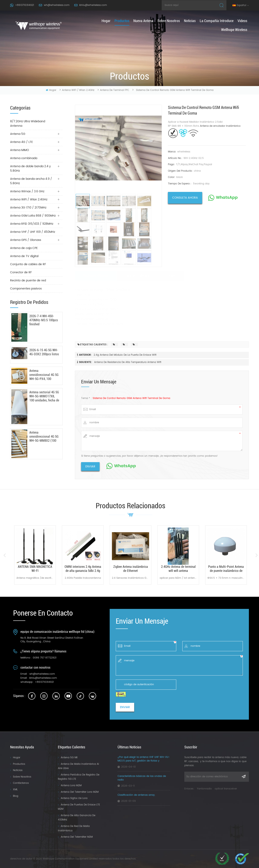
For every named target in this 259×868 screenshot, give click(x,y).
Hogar (17, 758)
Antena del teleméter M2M (77, 837)
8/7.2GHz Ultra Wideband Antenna (28, 124)
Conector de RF (21, 272)
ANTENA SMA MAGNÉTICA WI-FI (35, 569)
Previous (5, 555)
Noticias (190, 21)
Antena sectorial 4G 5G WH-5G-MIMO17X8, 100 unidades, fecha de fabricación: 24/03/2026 (44, 396)
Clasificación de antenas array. (136, 795)
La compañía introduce (217, 21)
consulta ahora (185, 198)
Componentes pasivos (26, 289)
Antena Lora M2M (71, 786)
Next (256, 555)
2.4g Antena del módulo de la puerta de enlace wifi (125, 355)
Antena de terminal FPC (115, 90)
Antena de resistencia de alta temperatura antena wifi (128, 362)
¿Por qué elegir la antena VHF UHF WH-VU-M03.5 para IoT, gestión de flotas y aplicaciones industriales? (144, 759)
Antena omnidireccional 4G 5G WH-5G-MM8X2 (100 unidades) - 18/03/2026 (44, 437)
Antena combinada (24, 158)
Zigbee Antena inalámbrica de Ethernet (131, 569)
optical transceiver (226, 789)
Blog (16, 796)
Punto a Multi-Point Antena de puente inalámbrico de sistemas (226, 569)
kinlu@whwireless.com (93, 5)
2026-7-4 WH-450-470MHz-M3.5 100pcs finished (44, 320)
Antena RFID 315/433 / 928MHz (32, 224)
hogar (106, 21)
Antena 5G (18, 134)
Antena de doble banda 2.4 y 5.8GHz (30, 169)
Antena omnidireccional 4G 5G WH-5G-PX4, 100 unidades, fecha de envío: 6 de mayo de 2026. (44, 375)
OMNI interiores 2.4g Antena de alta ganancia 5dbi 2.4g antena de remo (83, 569)
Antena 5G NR (69, 758)
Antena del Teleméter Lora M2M (80, 792)
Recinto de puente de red (28, 280)
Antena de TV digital (24, 256)
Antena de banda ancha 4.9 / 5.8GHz (31, 181)
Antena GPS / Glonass (26, 240)
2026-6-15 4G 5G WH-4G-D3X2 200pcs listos (44, 352)
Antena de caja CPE (24, 248)
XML (15, 790)
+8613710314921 (25, 5)
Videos (242, 21)
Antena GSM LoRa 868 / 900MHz (33, 216)
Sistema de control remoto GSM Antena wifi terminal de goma (131, 398)
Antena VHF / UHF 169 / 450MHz (33, 232)
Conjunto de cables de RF (28, 264)
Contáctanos (21, 783)
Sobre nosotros (169, 21)
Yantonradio (204, 789)
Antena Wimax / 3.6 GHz (27, 191)
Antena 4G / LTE (21, 142)
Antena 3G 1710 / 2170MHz (28, 208)
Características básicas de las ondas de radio (142, 778)
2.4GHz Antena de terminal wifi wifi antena (178, 569)
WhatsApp (227, 198)
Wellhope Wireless (234, 30)
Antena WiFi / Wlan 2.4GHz (78, 90)
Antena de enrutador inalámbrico (220, 126)
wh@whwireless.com (57, 5)
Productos (19, 764)
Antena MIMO (20, 150)
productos (122, 21)
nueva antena (143, 21)
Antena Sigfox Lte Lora (74, 798)
